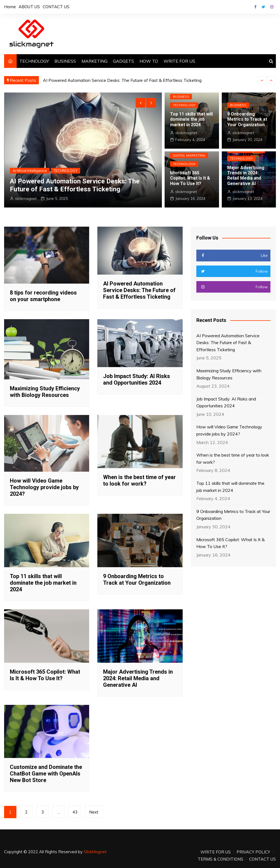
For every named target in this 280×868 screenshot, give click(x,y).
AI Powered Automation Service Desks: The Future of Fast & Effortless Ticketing (122, 80)
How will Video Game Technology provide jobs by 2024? (44, 487)
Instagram (272, 7)
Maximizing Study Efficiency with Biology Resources (45, 392)
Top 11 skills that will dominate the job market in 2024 (191, 119)
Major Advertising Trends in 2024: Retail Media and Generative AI (246, 176)
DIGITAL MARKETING (189, 155)
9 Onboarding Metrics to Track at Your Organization (247, 119)
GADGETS (123, 61)
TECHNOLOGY (34, 61)
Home (10, 7)
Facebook (255, 7)
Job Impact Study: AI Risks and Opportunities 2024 (137, 379)
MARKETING (94, 61)
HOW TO (149, 61)
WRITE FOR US (179, 61)
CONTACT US (56, 7)
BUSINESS (65, 61)
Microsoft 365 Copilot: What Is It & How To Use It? (190, 178)
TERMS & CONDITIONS (221, 859)
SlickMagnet (95, 852)
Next (94, 812)
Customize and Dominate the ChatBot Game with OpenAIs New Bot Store (46, 774)
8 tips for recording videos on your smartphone (43, 296)
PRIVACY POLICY (253, 852)
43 (75, 812)
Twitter (264, 7)
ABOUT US (29, 7)
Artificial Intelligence (30, 171)
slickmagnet (26, 198)
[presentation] (262, 80)
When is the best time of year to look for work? (139, 480)
